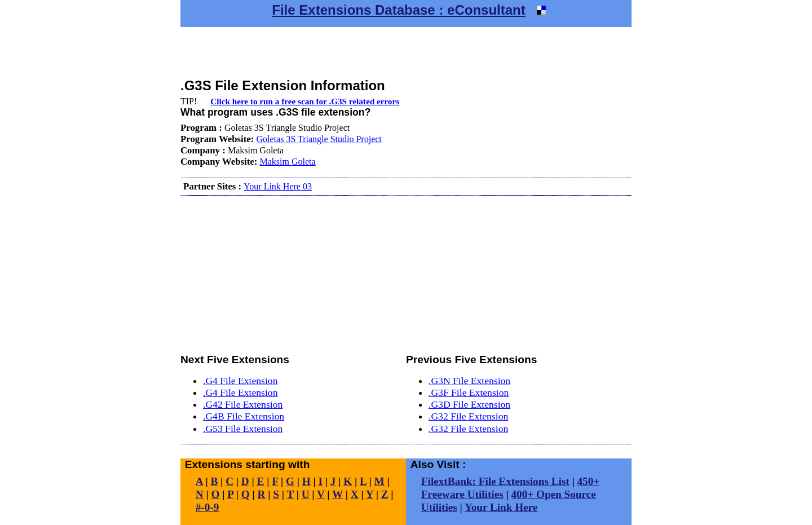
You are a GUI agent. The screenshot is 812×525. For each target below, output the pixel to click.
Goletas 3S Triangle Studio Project (319, 139)
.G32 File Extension (468, 416)
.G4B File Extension (244, 416)
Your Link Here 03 (278, 186)
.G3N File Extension (469, 381)
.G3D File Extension (469, 404)
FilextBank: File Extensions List (495, 481)
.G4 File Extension (240, 381)
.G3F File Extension (469, 392)
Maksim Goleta (287, 162)
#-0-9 (208, 507)
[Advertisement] (406, 52)
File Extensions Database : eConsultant (398, 10)
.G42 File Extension (243, 404)
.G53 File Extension (243, 429)
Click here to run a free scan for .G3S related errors (305, 101)
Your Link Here (501, 507)
